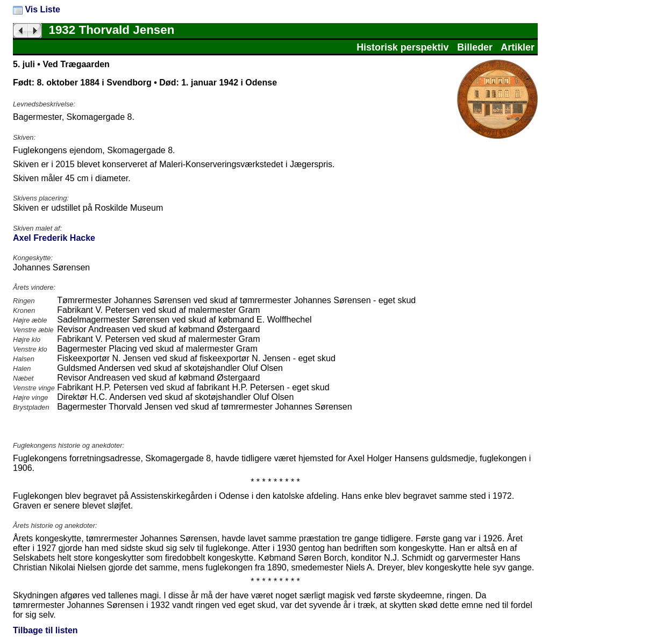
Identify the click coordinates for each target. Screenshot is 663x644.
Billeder (475, 47)
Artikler (518, 47)
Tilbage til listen (45, 630)
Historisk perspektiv (402, 47)
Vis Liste (37, 9)
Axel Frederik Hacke (54, 238)
